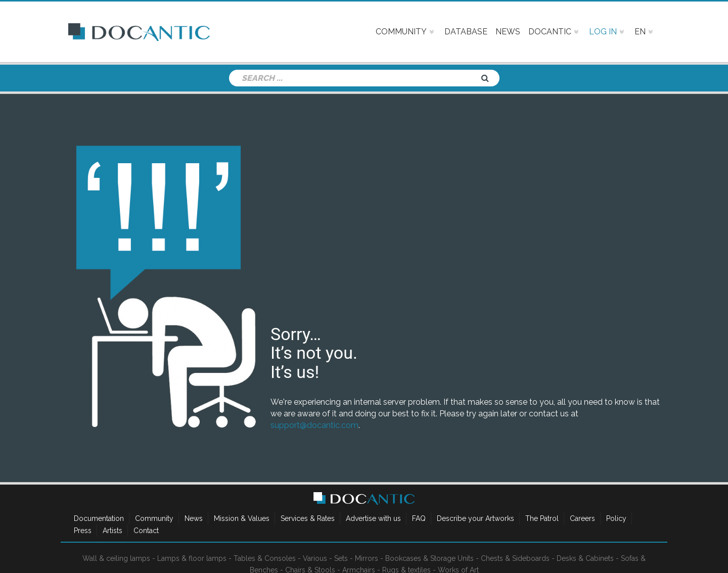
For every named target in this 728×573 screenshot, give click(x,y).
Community (154, 518)
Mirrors (367, 558)
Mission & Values (242, 518)
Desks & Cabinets (585, 558)
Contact (146, 531)
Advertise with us (373, 518)
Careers (582, 518)
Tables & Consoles (265, 558)
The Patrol (542, 518)
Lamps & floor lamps (192, 558)
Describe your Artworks (475, 518)
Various (315, 558)
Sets (341, 558)
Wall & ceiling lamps (116, 558)
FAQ (419, 518)
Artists (112, 531)
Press (83, 531)
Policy (616, 518)
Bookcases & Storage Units (429, 558)
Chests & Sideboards (515, 558)
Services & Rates (308, 518)
